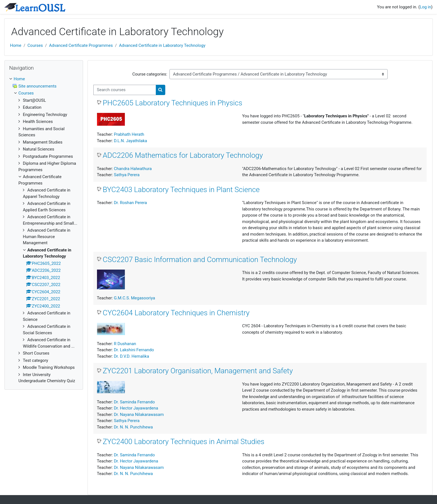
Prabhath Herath (129, 134)
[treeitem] (44, 230)
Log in (425, 7)
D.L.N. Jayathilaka (130, 141)
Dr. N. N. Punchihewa (133, 427)
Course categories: (150, 74)
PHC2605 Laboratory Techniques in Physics (173, 103)
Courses (35, 45)
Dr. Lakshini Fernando (134, 350)
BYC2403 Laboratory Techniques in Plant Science (181, 190)
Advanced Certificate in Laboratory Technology (162, 45)
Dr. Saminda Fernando (134, 402)
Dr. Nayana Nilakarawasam (139, 415)
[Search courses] (125, 90)
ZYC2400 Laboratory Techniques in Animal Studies (184, 442)
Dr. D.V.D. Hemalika (131, 356)
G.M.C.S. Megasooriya (134, 298)
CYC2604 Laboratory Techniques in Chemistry (176, 313)
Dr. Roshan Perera (130, 203)
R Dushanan (125, 344)
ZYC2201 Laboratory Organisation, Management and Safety (198, 371)
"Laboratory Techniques (264, 203)
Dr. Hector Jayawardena (136, 408)
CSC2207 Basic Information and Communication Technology (200, 260)
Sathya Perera (127, 175)
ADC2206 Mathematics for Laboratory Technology (183, 155)
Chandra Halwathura (133, 169)
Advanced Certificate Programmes (81, 45)
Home (16, 45)
